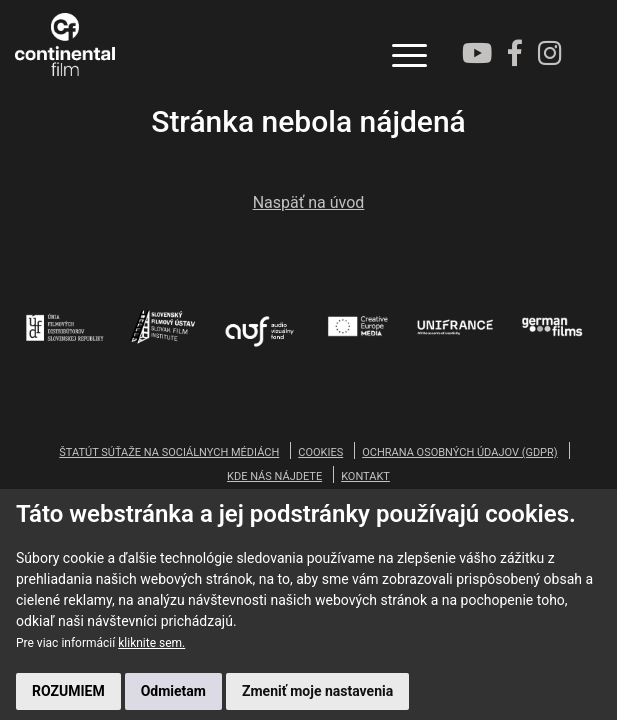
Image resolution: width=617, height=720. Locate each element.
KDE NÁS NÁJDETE (274, 476)
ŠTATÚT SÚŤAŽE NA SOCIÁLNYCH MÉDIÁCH (169, 452)
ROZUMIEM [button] (68, 691)
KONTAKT (365, 476)
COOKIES (320, 452)
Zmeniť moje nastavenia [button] (317, 691)
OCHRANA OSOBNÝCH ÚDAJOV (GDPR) (459, 452)
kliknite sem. (151, 643)
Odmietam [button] (173, 691)
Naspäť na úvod (309, 202)
